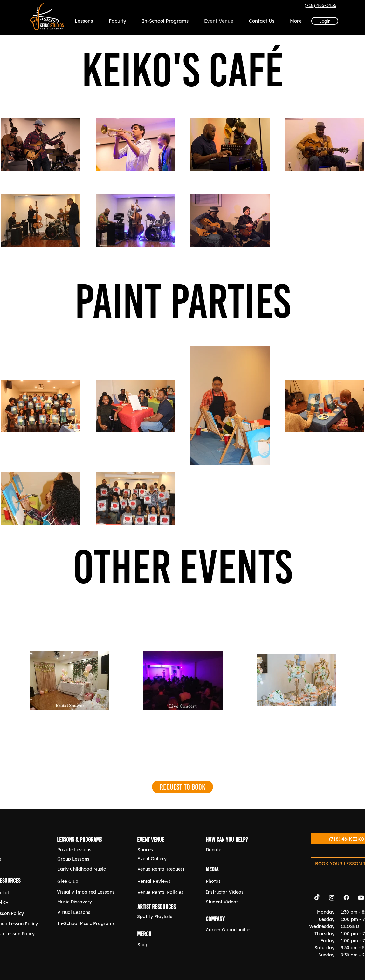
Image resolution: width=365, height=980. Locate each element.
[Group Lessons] (84, 859)
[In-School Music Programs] (87, 923)
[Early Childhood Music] (84, 869)
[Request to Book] (182, 787)
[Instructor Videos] (232, 892)
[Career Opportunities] (232, 930)
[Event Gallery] (164, 858)
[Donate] (232, 850)
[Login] (325, 21)
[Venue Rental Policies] (164, 892)
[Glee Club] (84, 881)
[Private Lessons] (84, 850)
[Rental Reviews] (164, 881)
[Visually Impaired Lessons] (86, 892)
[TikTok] (317, 898)
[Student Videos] (232, 902)
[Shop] (164, 945)
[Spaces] (164, 850)
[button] (296, 21)
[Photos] (232, 881)
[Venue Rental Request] (164, 869)
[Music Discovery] (84, 902)
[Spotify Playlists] (164, 916)
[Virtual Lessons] (84, 912)
